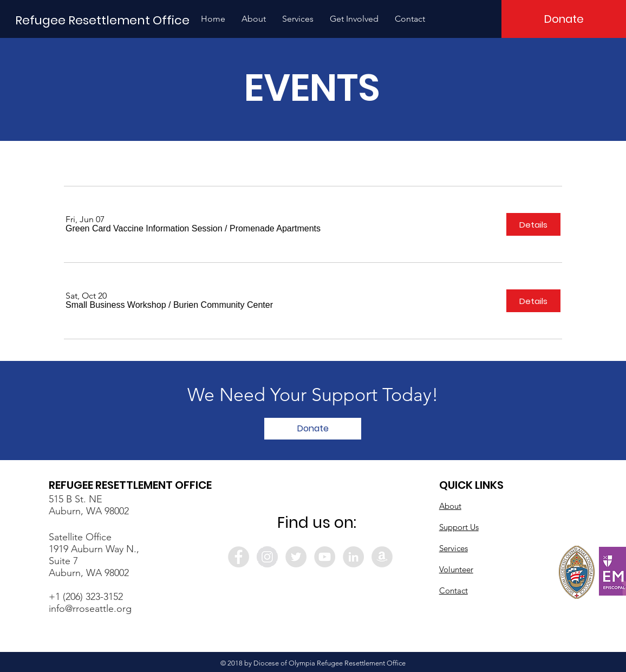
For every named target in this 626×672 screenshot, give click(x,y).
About (450, 506)
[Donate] (564, 19)
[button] (254, 19)
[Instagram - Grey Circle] (267, 557)
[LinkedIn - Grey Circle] (353, 557)
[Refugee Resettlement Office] (102, 21)
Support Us (459, 527)
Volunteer (456, 569)
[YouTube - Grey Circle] (325, 557)
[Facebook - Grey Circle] (239, 557)
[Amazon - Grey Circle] (382, 557)
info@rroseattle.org (90, 609)
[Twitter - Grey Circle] (296, 557)
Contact (454, 590)
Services (454, 548)
